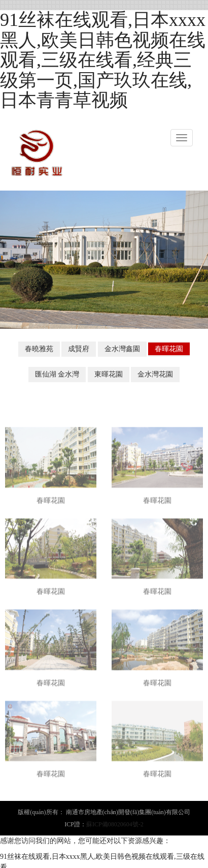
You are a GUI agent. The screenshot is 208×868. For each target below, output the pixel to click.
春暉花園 (169, 349)
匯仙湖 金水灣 (57, 374)
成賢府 (79, 349)
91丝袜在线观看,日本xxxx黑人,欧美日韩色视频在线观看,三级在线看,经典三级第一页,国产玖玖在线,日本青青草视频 (103, 60)
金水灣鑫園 (122, 349)
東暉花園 (109, 374)
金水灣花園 (155, 374)
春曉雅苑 (39, 349)
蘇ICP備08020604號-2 (115, 824)
